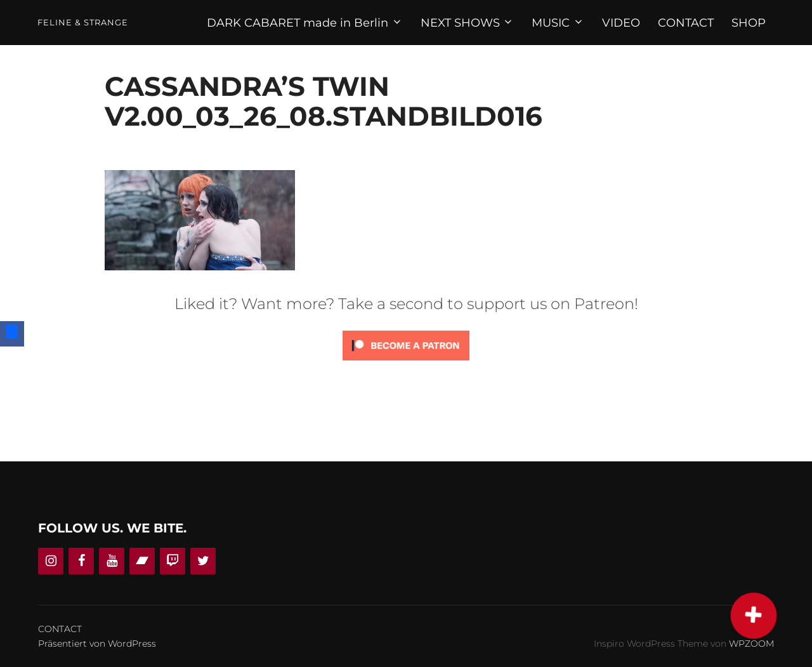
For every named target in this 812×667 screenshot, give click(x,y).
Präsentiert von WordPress (97, 644)
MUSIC (558, 23)
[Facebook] (81, 561)
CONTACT (686, 23)
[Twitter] (203, 561)
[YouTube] (112, 561)
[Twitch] (173, 561)
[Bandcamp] (142, 561)
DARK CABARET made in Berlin (305, 23)
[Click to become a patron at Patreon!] (406, 363)
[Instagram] (51, 561)
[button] (754, 616)
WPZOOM (751, 644)
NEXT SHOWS (468, 23)
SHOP (749, 23)
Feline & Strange (83, 23)
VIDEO (621, 23)
